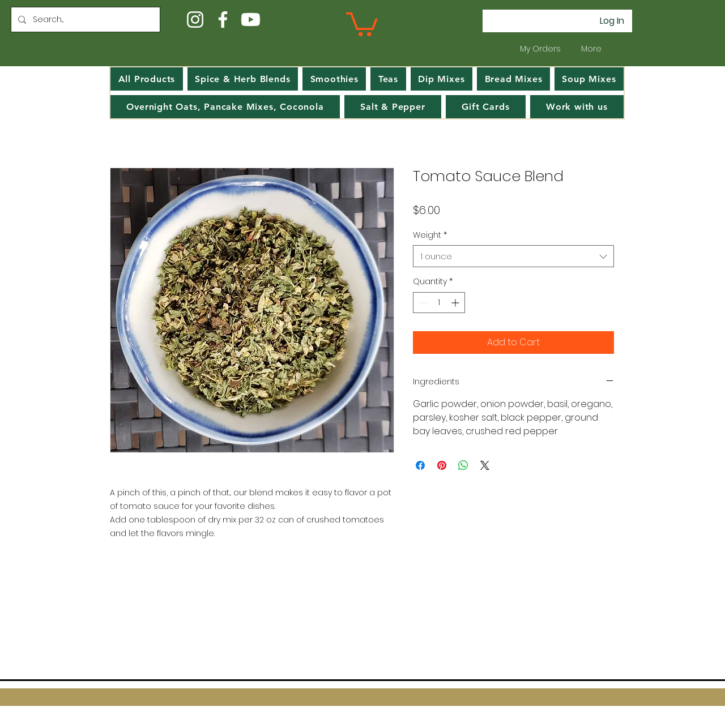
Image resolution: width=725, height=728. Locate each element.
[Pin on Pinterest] (442, 465)
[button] (362, 23)
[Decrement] (422, 303)
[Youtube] (251, 20)
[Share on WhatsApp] (463, 465)
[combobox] (513, 256)
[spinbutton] (439, 303)
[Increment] (456, 303)
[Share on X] (485, 465)
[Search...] (84, 20)
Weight (430, 235)
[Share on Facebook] (420, 465)
